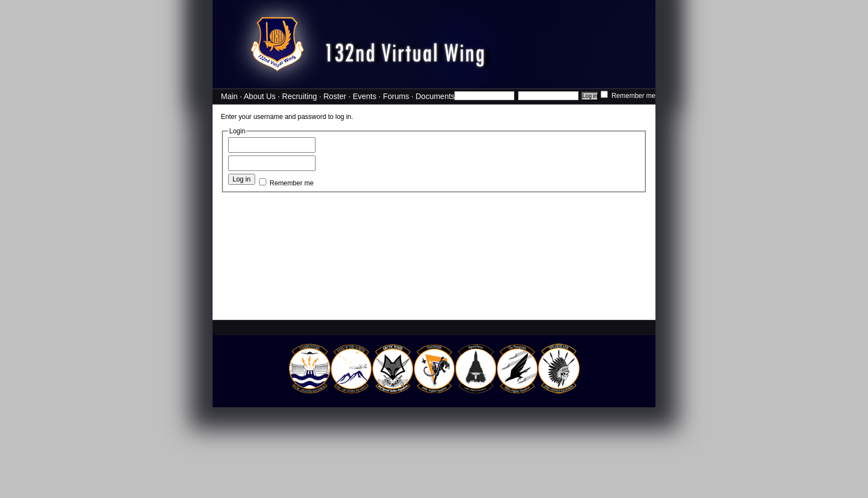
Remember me (628, 96)
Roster (335, 96)
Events (365, 96)
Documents (435, 96)
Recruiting (300, 96)
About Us (260, 96)
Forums (396, 96)
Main (229, 96)
